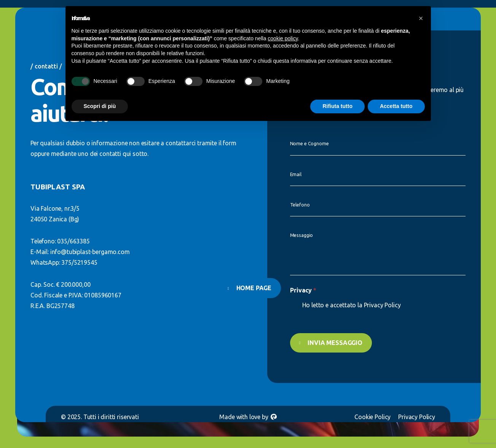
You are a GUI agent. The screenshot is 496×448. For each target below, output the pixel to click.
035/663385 (73, 241)
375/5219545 (79, 262)
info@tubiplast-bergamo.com (90, 252)
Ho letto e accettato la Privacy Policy (352, 305)
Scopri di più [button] (100, 106)
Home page (254, 288)
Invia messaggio (333, 343)
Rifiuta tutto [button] (337, 106)
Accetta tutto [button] (396, 106)
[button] (421, 18)
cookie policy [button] (283, 38)
